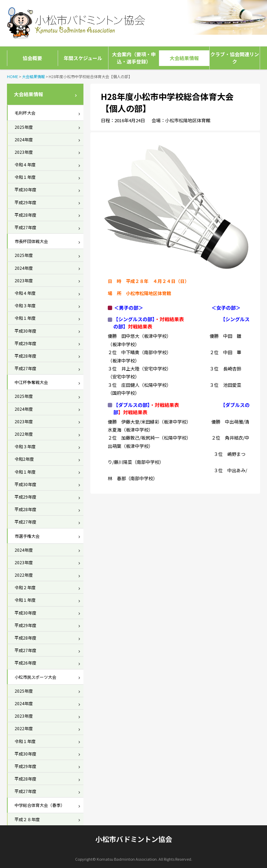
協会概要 (32, 58)
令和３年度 (25, 305)
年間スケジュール (83, 58)
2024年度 (24, 139)
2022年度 (24, 434)
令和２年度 (25, 587)
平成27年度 (25, 227)
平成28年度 (25, 215)
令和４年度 (25, 164)
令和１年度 (25, 177)
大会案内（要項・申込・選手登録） (134, 58)
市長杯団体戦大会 (31, 241)
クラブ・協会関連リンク (235, 58)
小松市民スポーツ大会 (35, 677)
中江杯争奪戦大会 (31, 382)
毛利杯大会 (25, 113)
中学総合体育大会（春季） (40, 805)
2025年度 (24, 127)
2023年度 (24, 152)
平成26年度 (25, 663)
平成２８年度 (27, 819)
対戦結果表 (167, 405)
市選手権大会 (27, 536)
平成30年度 (25, 189)
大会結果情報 (184, 58)
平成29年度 (25, 202)
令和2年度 (24, 459)
